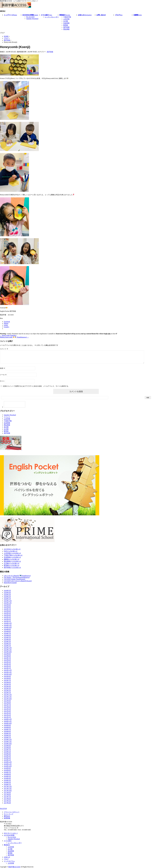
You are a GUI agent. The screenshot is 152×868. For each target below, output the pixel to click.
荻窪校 (66, 25)
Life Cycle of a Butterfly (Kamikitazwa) (17, 578)
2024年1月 (7, 648)
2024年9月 (7, 632)
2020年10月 (8, 726)
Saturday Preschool (32, 19)
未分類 (6, 429)
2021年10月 (8, 701)
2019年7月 (7, 752)
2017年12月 (8, 789)
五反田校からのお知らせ (12, 560)
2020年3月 (7, 736)
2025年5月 (7, 615)
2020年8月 (7, 730)
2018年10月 (8, 768)
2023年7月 (7, 660)
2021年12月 (8, 697)
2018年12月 (8, 764)
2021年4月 (7, 713)
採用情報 (7, 818)
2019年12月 (8, 742)
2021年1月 (7, 719)
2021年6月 (7, 709)
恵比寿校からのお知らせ (12, 564)
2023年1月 (7, 670)
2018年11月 (8, 766)
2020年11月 (8, 724)
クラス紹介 (8, 841)
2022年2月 (7, 693)
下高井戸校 (67, 17)
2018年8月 (7, 773)
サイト (2, 383)
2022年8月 (7, 681)
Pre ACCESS (30, 17)
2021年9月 (7, 703)
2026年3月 (7, 597)
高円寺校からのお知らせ (12, 570)
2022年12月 (8, 673)
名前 (3, 371)
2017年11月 (8, 791)
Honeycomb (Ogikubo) (8, 335)
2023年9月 (7, 656)
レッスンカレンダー (52, 17)
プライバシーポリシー (12, 812)
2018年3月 (7, 783)
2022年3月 (7, 691)
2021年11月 (8, 699)
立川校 (66, 21)
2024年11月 (8, 628)
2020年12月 (8, 722)
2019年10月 (8, 746)
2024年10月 (8, 630)
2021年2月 (7, 717)
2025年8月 (7, 609)
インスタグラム (9, 861)
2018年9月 (7, 770)
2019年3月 (7, 758)
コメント (4, 349)
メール (3, 377)
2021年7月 (7, 707)
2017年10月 (8, 793)
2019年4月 (7, 756)
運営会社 (7, 816)
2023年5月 (7, 664)
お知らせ (7, 857)
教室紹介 (7, 845)
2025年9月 (7, 607)
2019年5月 (7, 754)
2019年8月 (7, 750)
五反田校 (66, 23)
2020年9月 (7, 728)
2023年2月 (7, 668)
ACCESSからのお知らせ (12, 551)
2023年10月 (8, 654)
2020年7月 (7, 732)
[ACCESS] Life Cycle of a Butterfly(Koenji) (18, 583)
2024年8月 (7, 634)
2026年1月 (7, 601)
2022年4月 (7, 689)
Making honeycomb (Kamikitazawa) (14, 337)
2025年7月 (7, 611)
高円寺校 (66, 27)
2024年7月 (7, 636)
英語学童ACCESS (14, 867)
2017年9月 (7, 795)
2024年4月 (7, 642)
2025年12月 (8, 603)
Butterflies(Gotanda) (10, 585)
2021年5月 (7, 711)
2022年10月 (8, 677)
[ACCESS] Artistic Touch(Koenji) (15, 581)
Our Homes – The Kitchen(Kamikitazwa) (17, 580)
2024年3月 (7, 644)
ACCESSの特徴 (9, 835)
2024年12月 (8, 626)
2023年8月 (7, 658)
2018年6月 (7, 777)
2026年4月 (7, 595)
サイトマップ (9, 814)
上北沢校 (66, 19)
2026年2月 (7, 599)
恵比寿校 (66, 29)
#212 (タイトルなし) (11, 833)
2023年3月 (7, 666)
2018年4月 (7, 781)
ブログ (6, 859)
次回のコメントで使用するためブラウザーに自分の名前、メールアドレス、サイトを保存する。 (36, 388)
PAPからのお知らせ (11, 553)
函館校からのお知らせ (12, 562)
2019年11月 (8, 744)
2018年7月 (7, 775)
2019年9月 (7, 748)
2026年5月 (7, 593)
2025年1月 (7, 624)
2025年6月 (7, 613)
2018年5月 (7, 779)
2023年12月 (8, 650)
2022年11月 (8, 675)
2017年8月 (7, 797)
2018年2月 (7, 785)
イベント (7, 419)
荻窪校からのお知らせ (12, 568)
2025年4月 (7, 617)
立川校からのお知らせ (12, 566)
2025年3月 (7, 619)
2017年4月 (7, 805)
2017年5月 (7, 803)
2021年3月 (7, 715)
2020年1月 (7, 740)
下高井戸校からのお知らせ (13, 558)
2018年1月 (7, 787)
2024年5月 (7, 640)
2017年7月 (7, 799)
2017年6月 (7, 801)
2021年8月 (7, 705)
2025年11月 (8, 605)
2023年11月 (8, 652)
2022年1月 (7, 695)
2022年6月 (7, 685)
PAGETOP (3, 809)
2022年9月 (7, 679)
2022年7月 (7, 683)
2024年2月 (7, 646)
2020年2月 (7, 738)
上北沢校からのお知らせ (12, 556)
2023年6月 (7, 662)
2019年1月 (7, 762)
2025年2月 (7, 622)
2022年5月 (7, 687)
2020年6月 (7, 734)
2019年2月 (7, 760)
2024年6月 (7, 638)
